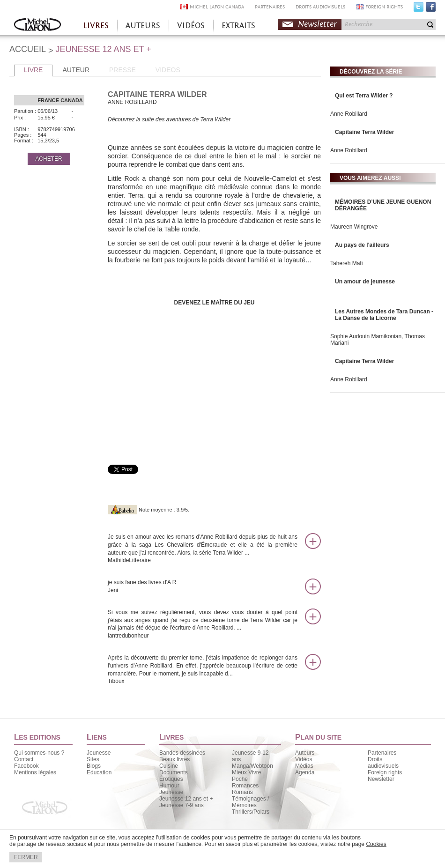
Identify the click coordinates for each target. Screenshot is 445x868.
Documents (174, 772)
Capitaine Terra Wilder (364, 132)
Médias (304, 766)
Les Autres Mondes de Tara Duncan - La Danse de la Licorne (384, 315)
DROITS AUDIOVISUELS (320, 7)
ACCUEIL (28, 49)
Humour (169, 786)
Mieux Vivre (246, 772)
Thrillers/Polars (251, 812)
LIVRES (96, 26)
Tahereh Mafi (346, 263)
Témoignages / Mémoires (250, 802)
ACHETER (48, 159)
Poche (240, 779)
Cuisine (169, 766)
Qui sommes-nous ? (39, 753)
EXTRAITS (238, 26)
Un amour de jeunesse (365, 282)
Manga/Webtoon (252, 766)
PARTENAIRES (270, 7)
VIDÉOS (191, 26)
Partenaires (382, 753)
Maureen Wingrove (354, 227)
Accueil (37, 26)
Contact (24, 759)
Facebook (431, 9)
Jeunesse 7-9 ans (182, 805)
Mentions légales (35, 772)
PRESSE (122, 70)
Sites (93, 759)
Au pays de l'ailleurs (362, 245)
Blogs (94, 766)
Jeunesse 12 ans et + (186, 799)
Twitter (419, 9)
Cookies (376, 844)
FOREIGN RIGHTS (384, 7)
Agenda (305, 772)
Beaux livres (174, 759)
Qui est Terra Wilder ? (364, 96)
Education (99, 772)
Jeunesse (99, 753)
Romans (242, 792)
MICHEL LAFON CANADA (217, 7)
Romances (245, 786)
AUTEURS (143, 26)
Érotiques (171, 779)
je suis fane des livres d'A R (203, 587)
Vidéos (304, 759)
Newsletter (317, 24)
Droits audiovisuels (383, 763)
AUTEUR (76, 70)
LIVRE (33, 70)
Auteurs (305, 753)
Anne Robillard (349, 114)
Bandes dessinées (182, 753)
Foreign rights (385, 772)
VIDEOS (168, 70)
